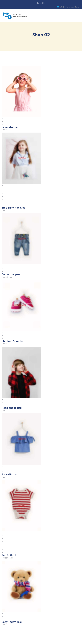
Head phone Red (12, 408)
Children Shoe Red (13, 341)
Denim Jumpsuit (12, 274)
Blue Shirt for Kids (13, 208)
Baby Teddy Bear (12, 622)
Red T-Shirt (9, 555)
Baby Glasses (10, 474)
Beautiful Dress (12, 127)
